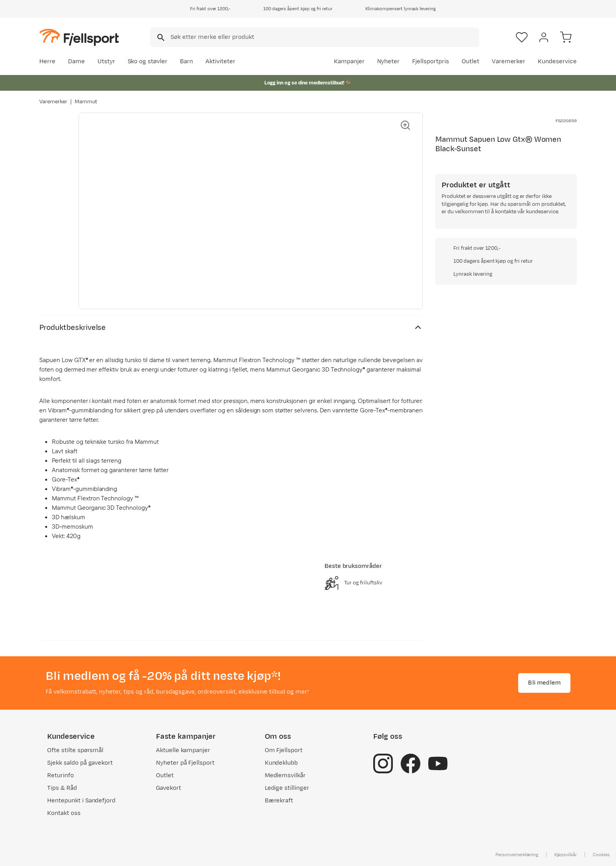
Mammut (86, 102)
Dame (76, 61)
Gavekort (169, 788)
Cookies (601, 855)
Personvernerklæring (517, 855)
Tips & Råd (62, 788)
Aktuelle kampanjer (183, 750)
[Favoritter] (522, 37)
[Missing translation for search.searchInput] (160, 38)
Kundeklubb (281, 763)
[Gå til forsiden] (79, 37)
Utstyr (106, 61)
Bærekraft (279, 801)
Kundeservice (557, 61)
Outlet (470, 61)
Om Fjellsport (284, 750)
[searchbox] (324, 37)
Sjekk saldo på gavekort (80, 763)
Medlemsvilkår (285, 775)
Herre (47, 61)
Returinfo (60, 775)
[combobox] (315, 37)
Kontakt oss (64, 813)
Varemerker (509, 61)
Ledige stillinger (287, 788)
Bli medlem (544, 683)
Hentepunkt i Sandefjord (81, 801)
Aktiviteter (220, 61)
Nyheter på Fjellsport (185, 763)
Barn (186, 61)
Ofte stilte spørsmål (75, 750)
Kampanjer (349, 61)
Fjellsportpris (431, 61)
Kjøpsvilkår (566, 855)
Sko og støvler (148, 61)
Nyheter (389, 61)
